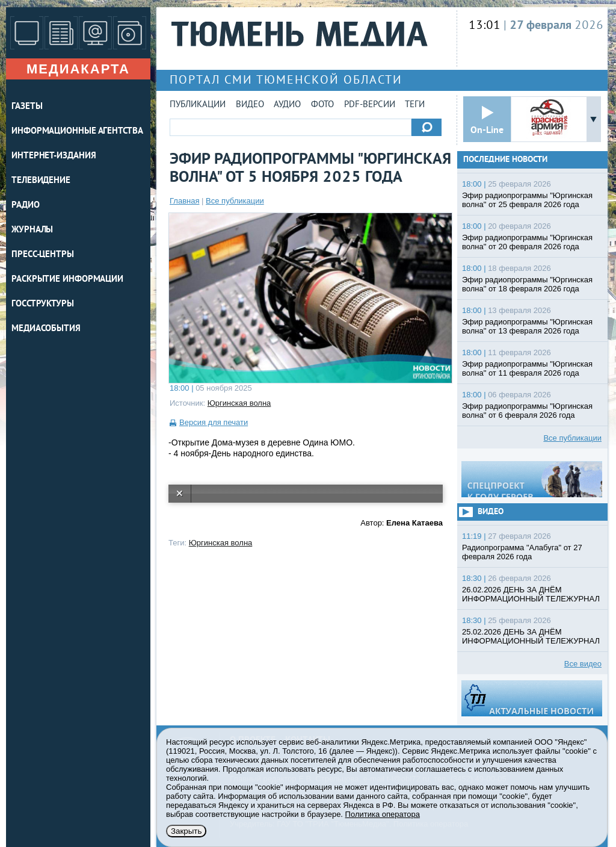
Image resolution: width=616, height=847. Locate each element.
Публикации (198, 105)
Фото (322, 105)
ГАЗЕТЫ (27, 107)
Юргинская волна (239, 403)
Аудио (287, 105)
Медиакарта (78, 69)
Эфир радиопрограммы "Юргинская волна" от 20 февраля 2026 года (527, 242)
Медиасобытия (46, 329)
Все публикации (235, 201)
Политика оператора (383, 814)
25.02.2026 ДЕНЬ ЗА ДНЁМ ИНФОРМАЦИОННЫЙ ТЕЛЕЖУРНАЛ (531, 636)
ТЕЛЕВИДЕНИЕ (41, 181)
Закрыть (186, 831)
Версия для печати (214, 422)
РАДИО (26, 206)
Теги (415, 105)
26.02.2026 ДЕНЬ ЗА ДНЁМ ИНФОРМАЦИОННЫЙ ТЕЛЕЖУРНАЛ (531, 594)
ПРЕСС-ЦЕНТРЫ (43, 255)
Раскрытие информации (67, 280)
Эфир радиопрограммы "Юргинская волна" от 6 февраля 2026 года (527, 411)
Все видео (583, 664)
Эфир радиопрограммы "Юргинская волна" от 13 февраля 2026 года (527, 326)
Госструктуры (43, 304)
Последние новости (505, 160)
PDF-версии (370, 105)
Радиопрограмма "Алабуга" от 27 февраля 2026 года (522, 552)
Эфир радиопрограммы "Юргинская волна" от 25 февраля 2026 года (527, 200)
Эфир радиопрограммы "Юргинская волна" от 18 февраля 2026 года (527, 284)
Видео (250, 105)
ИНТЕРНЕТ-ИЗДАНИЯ (54, 156)
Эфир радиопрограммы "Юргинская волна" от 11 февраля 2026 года (527, 368)
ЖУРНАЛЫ (32, 230)
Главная (184, 201)
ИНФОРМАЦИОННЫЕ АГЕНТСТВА (77, 132)
